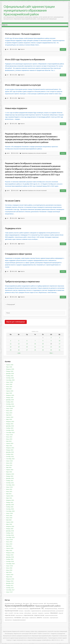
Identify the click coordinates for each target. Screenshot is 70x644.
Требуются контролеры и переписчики (22, 282)
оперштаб (61, 613)
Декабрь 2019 (10, 531)
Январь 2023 (10, 450)
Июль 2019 (9, 542)
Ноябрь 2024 (10, 402)
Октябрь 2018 (10, 561)
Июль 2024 (9, 411)
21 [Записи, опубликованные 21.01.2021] (35, 347)
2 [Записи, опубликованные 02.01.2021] (51, 338)
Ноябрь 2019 (10, 533)
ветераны (21, 611)
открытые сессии (39, 615)
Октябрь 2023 (10, 430)
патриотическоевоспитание (51, 615)
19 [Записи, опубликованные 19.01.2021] (19, 347)
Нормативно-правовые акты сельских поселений (34, 153)
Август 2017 (9, 592)
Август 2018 (9, 566)
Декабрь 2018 (10, 557)
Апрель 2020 (10, 522)
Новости (22, 49)
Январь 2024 (10, 424)
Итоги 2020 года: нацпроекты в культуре (23, 85)
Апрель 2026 (10, 365)
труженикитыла (8, 620)
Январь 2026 (10, 371)
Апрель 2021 (10, 496)
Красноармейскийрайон (20, 606)
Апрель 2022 (10, 470)
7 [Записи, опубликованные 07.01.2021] (35, 341)
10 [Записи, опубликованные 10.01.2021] (60, 341)
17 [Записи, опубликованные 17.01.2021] (60, 344)
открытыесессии (28, 615)
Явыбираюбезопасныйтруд (51, 609)
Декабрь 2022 (10, 452)
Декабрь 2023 (10, 426)
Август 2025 (9, 382)
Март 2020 (9, 524)
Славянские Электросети (23, 609)
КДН (45, 603)
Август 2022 (9, 461)
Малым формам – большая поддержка (23, 34)
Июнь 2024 (9, 413)
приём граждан (25, 618)
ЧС (43, 608)
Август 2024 (9, 408)
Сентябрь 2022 (10, 459)
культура (21, 613)
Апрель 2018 (10, 575)
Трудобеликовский (35, 608)
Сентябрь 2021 (10, 485)
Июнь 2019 (9, 544)
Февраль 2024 (10, 422)
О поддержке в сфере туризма (18, 254)
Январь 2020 (10, 529)
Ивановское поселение (38, 603)
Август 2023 (9, 435)
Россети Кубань (13, 609)
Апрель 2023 (10, 443)
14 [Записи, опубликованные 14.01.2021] (35, 344)
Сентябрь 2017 (10, 590)
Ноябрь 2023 (10, 428)
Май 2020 (9, 520)
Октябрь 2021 (10, 483)
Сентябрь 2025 (10, 380)
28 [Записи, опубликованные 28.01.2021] (35, 350)
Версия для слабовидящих (16, 322)
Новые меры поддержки (16, 108)
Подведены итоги (13, 228)
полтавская (18, 618)
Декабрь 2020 (10, 505)
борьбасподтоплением (12, 611)
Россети (7, 609)
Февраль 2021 (10, 500)
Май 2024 (9, 415)
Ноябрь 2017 (10, 585)
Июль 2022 (9, 463)
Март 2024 (9, 419)
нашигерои (47, 613)
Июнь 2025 (9, 387)
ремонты (39, 618)
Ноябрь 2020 (10, 507)
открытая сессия (10, 615)
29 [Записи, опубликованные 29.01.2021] (43, 350)
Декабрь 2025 (10, 373)
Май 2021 (9, 494)
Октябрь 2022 (10, 457)
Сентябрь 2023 (10, 433)
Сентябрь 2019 (10, 537)
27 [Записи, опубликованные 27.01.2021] (27, 350)
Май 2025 (9, 389)
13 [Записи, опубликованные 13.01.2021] (27, 344)
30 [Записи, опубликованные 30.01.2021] (51, 350)
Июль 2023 (9, 437)
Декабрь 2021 (10, 478)
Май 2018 (9, 572)
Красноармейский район (48, 606)
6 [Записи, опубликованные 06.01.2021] (27, 341)
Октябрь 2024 (10, 404)
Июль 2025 (9, 384)
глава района (27, 611)
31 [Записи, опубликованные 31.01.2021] (60, 350)
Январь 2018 (10, 581)
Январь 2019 (10, 555)
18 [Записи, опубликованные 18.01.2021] (11, 347)
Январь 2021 (10, 502)
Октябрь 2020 (10, 509)
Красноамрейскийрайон (52, 603)
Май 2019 (9, 546)
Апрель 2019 (10, 548)
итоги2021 (11, 613)
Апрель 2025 (10, 391)
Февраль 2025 (10, 395)
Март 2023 (9, 446)
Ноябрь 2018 (10, 559)
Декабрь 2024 (10, 400)
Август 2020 (9, 513)
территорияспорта (54, 618)
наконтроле (35, 613)
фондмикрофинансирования (19, 620)
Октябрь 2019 (10, 535)
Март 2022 (9, 472)
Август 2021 (9, 487)
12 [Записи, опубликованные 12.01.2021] (19, 344)
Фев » (51, 353)
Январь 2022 (10, 476)
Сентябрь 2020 (10, 511)
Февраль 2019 (10, 553)
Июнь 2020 (9, 518)
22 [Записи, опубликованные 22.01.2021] (43, 347)
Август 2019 (9, 540)
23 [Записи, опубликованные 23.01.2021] (51, 347)
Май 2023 (9, 441)
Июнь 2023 (9, 439)
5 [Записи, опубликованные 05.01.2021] (19, 341)
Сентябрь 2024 (10, 406)
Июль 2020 (9, 516)
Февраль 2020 (10, 526)
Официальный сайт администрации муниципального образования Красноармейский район (29, 10)
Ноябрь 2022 (10, 454)
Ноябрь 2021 (10, 481)
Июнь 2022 (9, 465)
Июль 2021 (9, 489)
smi (7, 49)
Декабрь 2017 (10, 583)
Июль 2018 (9, 568)
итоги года (16, 613)
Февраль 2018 (10, 579)
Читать (63, 49)
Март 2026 (9, 367)
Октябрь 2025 (10, 378)
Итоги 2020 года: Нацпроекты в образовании (25, 59)
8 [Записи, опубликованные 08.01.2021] (43, 341)
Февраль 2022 (10, 474)
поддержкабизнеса (9, 618)
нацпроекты (41, 613)
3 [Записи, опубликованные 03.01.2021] (60, 338)
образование (54, 613)
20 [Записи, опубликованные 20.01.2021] (27, 347)
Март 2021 (9, 498)
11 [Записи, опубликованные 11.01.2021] (11, 344)
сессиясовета (46, 618)
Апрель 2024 (10, 417)
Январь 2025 (10, 398)
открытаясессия (19, 615)
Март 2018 (9, 577)
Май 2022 (9, 467)
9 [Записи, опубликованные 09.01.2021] (51, 341)
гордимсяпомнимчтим (36, 611)
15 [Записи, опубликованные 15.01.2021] (43, 344)
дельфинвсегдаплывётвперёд (49, 611)
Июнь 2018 (9, 570)
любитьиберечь (28, 613)
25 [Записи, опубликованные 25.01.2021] (11, 350)
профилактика (33, 618)
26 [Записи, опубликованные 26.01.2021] (19, 350)
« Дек (19, 353)
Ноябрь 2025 (10, 376)
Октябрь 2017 (10, 588)
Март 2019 (9, 551)
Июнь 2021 (9, 492)
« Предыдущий (10, 304)
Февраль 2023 (10, 448)
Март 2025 (9, 393)
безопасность (61, 609)
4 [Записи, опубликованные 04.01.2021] (11, 341)
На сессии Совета (13, 201)
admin (8, 153)
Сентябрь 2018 (10, 564)
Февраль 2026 (10, 369)
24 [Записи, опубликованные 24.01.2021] (60, 347)
